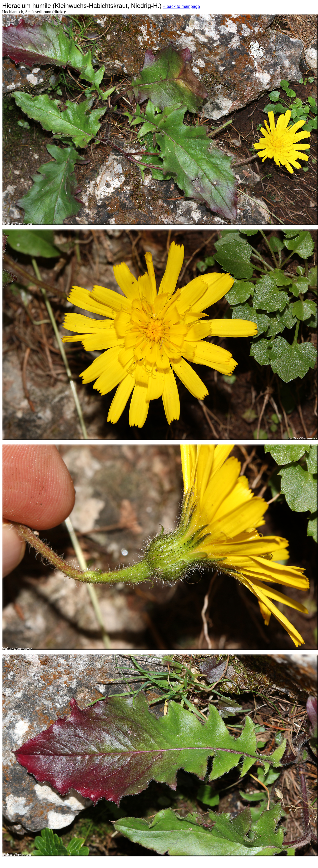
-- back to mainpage (181, 6)
